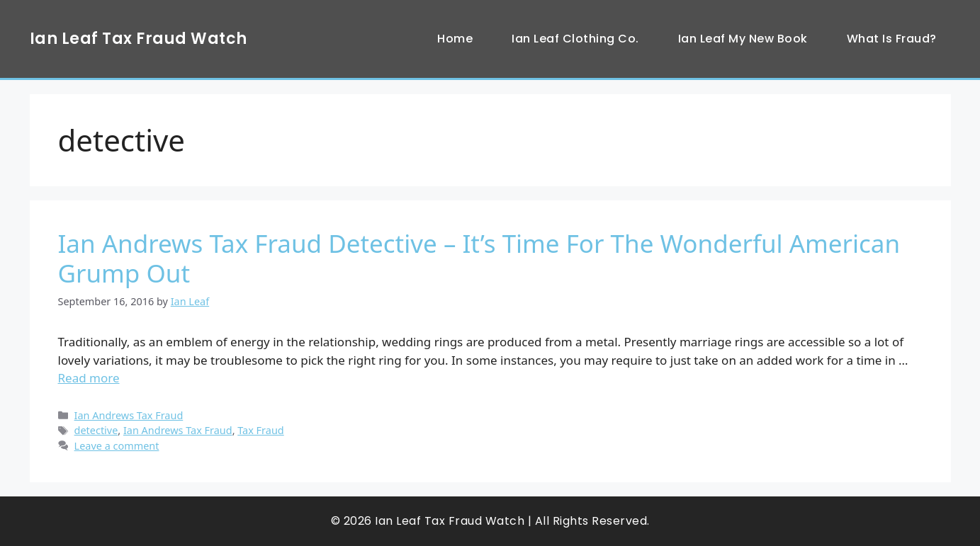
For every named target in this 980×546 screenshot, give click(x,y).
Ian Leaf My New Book (743, 39)
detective (96, 430)
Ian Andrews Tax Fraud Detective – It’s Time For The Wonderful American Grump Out (479, 258)
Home (455, 39)
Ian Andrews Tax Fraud (129, 415)
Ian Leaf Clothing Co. (575, 39)
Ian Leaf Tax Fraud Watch (139, 39)
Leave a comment (117, 446)
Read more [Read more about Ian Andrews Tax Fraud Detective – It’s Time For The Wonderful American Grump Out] (89, 378)
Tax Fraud (260, 430)
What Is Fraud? (892, 39)
